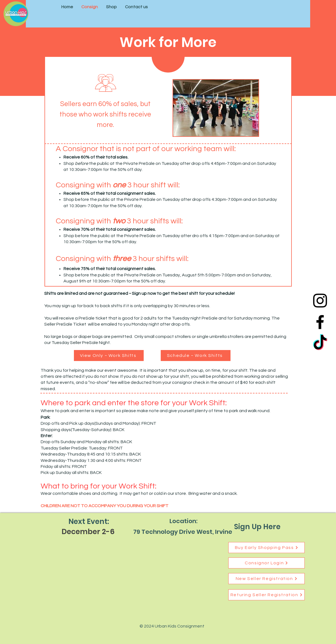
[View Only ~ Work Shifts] (109, 356)
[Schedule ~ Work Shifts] (196, 356)
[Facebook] (320, 322)
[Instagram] (320, 301)
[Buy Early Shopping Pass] (266, 548)
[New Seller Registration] (266, 579)
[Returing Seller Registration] (266, 595)
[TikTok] (320, 343)
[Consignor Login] (266, 563)
